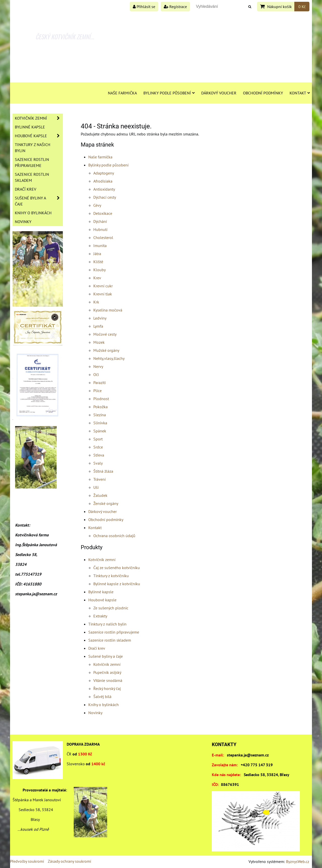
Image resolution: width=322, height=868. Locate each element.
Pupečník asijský (107, 672)
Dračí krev (97, 648)
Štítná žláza (103, 471)
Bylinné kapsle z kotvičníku (117, 584)
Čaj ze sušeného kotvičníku (117, 568)
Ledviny (100, 318)
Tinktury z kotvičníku (111, 576)
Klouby (99, 270)
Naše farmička (122, 93)
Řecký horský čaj (107, 688)
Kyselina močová (108, 310)
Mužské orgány (106, 350)
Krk (96, 302)
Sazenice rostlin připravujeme (114, 632)
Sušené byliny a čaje (106, 656)
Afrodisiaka (103, 181)
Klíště (98, 262)
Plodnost (101, 399)
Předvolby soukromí (27, 861)
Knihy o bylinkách (104, 705)
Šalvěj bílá (102, 697)
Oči (96, 374)
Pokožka (100, 407)
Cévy (97, 205)
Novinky (95, 713)
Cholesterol (103, 237)
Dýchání (100, 221)
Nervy (98, 366)
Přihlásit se (144, 7)
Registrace (175, 7)
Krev (97, 278)
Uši (96, 487)
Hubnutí (100, 229)
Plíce (97, 391)
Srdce (98, 447)
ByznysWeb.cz (298, 861)
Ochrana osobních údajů (114, 536)
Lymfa (98, 326)
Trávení (99, 479)
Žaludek (100, 495)
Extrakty (100, 616)
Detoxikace (103, 213)
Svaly (98, 463)
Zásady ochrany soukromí (69, 861)
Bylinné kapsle (101, 592)
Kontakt (300, 93)
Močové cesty (105, 334)
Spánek (100, 431)
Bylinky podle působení (169, 93)
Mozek (99, 342)
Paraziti (99, 383)
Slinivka (100, 423)
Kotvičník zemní (102, 560)
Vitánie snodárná (108, 680)
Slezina (100, 415)
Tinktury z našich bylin (107, 624)
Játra (97, 254)
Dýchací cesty (105, 197)
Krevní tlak (103, 294)
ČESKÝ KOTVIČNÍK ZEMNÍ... (65, 37)
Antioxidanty (104, 189)
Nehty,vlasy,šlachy (109, 358)
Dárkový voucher (219, 93)
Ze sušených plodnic (111, 608)
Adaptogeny (104, 173)
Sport (98, 439)
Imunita (100, 246)
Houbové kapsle (102, 600)
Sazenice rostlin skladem (110, 640)
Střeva (99, 455)
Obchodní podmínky (263, 93)
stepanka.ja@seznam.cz (248, 755)
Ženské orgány (106, 503)
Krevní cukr (103, 286)
